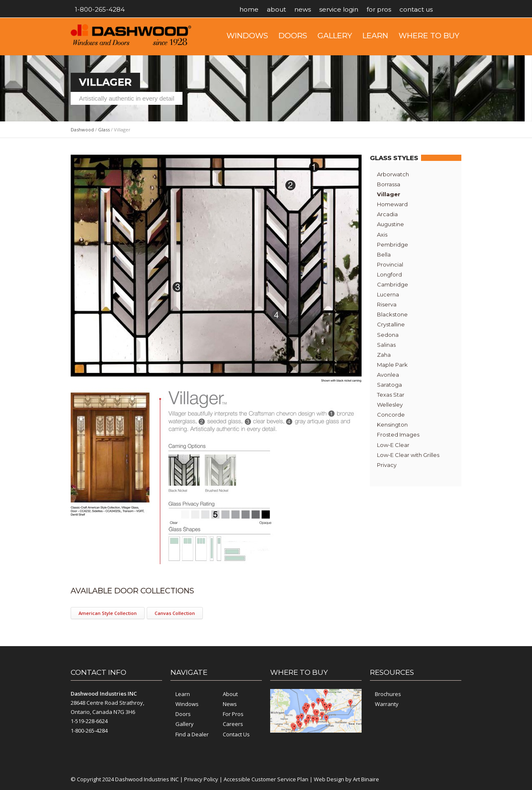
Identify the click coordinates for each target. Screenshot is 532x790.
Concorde (391, 415)
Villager (389, 194)
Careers (233, 724)
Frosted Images (398, 434)
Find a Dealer (192, 734)
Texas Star (391, 395)
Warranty (387, 704)
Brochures (388, 694)
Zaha (384, 355)
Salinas (386, 345)
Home (249, 9)
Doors (293, 36)
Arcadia (387, 214)
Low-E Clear (393, 445)
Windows (247, 36)
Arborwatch (393, 174)
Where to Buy (429, 36)
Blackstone (392, 314)
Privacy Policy (201, 779)
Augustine (390, 224)
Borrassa (389, 184)
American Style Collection (108, 613)
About (276, 9)
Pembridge (393, 244)
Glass (104, 130)
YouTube (453, 10)
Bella (384, 254)
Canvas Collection (175, 613)
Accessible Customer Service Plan (266, 779)
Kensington (392, 425)
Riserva (387, 304)
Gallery (335, 36)
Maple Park (392, 365)
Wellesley (390, 405)
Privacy (387, 465)
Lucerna (388, 294)
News (303, 9)
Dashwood (82, 130)
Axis (382, 235)
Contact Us (416, 9)
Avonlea (388, 375)
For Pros (379, 9)
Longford (389, 274)
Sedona (388, 335)
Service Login (339, 9)
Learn (375, 36)
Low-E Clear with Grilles (408, 455)
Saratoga (389, 385)
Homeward (392, 204)
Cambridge (393, 284)
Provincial (390, 264)
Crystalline (391, 324)
